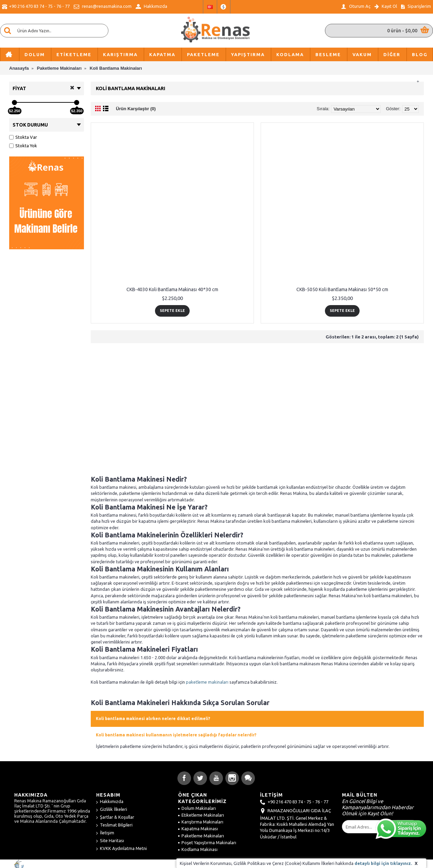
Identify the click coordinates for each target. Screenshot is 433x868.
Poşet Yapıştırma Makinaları (207, 842)
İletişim (105, 833)
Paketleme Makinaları (201, 836)
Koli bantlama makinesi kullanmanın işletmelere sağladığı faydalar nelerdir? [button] (176, 735)
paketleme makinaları (207, 682)
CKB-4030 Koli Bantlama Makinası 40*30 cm (172, 289)
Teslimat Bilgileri (114, 825)
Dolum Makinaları (197, 808)
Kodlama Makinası (198, 849)
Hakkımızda (110, 802)
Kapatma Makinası (198, 829)
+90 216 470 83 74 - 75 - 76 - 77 (294, 802)
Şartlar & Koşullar (115, 817)
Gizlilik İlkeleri (112, 810)
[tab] (257, 719)
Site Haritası (110, 841)
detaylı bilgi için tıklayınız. (383, 863)
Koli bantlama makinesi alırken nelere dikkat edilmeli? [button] (153, 719)
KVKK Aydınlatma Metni (122, 849)
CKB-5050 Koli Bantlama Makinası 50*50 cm (342, 289)
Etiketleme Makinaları (201, 815)
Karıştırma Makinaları (201, 822)
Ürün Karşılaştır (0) (136, 109)
